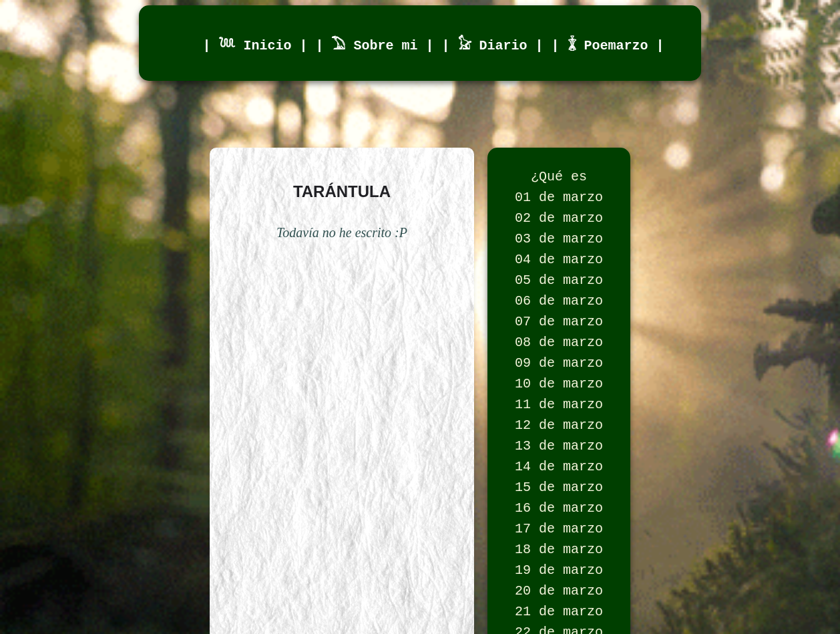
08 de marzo (559, 365)
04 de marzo (559, 272)
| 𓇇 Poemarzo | (608, 44)
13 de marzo (559, 482)
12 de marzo (559, 459)
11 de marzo (559, 435)
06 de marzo (559, 318)
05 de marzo (559, 295)
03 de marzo (559, 248)
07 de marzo (559, 342)
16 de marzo (559, 552)
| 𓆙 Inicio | (259, 44)
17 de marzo (559, 576)
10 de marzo (559, 412)
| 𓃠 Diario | (497, 44)
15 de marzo (559, 529)
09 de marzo (559, 388)
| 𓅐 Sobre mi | (379, 44)
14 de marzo (559, 505)
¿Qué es (559, 178)
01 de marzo (559, 201)
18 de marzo (559, 599)
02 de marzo (559, 225)
